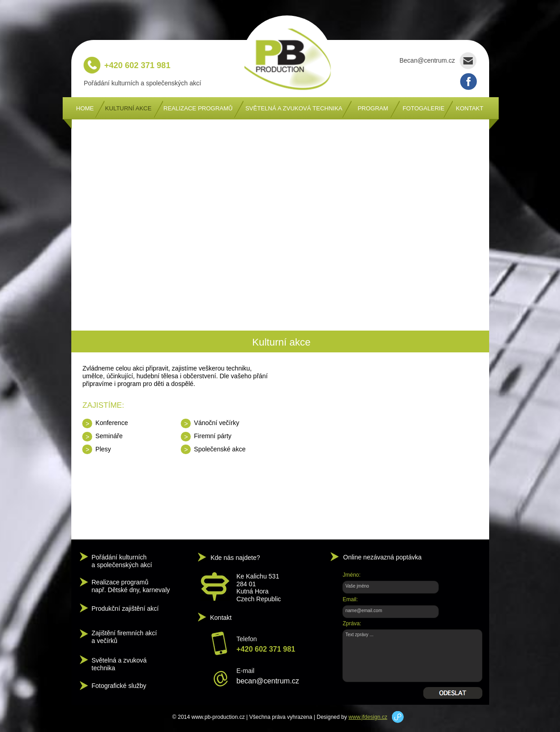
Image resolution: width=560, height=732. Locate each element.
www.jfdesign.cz (368, 717)
